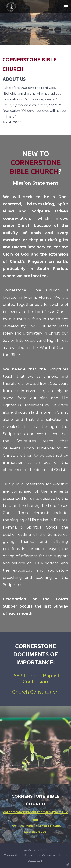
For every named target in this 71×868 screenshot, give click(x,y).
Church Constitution (35, 692)
